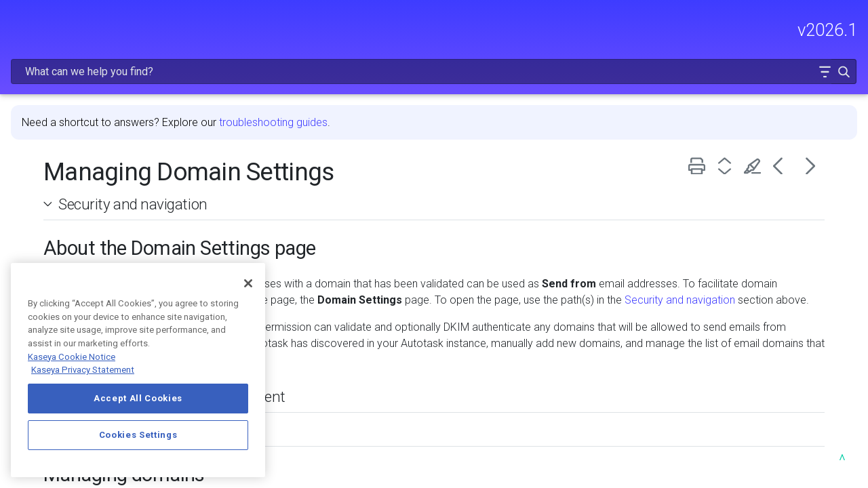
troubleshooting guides (447, 87)
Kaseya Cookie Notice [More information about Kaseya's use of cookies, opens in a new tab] (72, 357)
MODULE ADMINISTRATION (92, 216)
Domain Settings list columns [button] (319, 411)
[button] (815, 29)
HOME (25, 86)
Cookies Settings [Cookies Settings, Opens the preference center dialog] (138, 435)
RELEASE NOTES (51, 115)
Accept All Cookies (138, 398)
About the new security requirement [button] (340, 378)
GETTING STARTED (92, 187)
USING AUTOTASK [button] (92, 244)
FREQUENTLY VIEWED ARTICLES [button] (92, 151)
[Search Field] (654, 29)
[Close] (248, 283)
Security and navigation (307, 169)
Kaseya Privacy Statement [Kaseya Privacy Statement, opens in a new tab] (83, 370)
